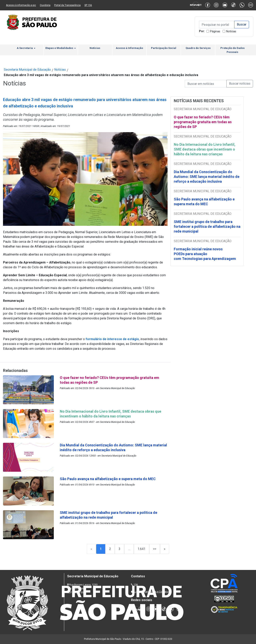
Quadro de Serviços (198, 48)
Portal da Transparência (67, 5)
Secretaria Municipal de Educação (27, 70)
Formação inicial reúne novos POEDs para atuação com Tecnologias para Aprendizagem (205, 254)
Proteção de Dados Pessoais (232, 50)
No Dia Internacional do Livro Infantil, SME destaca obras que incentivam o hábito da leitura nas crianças (205, 149)
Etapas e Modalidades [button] (61, 48)
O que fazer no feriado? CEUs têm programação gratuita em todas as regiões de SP (203, 122)
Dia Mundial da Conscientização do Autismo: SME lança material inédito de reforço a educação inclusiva (207, 177)
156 (136, 585)
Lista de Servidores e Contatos (152, 592)
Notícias (231, 31)
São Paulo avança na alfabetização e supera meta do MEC (204, 202)
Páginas (215, 31)
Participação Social (164, 48)
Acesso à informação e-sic (21, 5)
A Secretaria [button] (26, 48)
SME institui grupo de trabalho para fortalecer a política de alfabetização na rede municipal (207, 226)
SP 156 (88, 5)
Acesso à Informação (129, 48)
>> (155, 549)
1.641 (141, 549)
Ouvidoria (45, 5)
